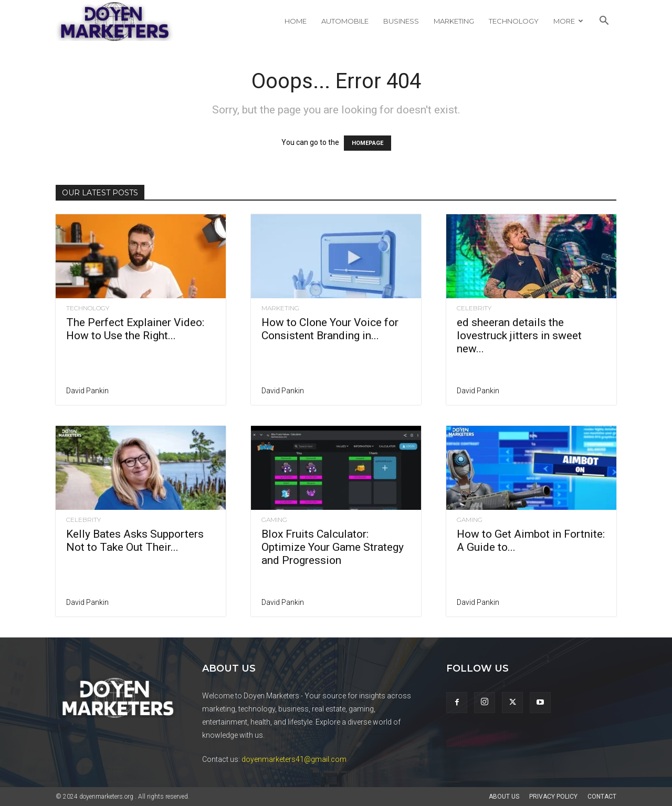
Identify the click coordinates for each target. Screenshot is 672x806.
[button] (604, 22)
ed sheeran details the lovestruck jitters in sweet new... (519, 336)
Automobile (345, 21)
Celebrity (474, 308)
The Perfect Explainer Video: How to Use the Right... (135, 329)
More (568, 21)
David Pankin (87, 391)
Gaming (274, 520)
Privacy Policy (553, 797)
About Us (504, 797)
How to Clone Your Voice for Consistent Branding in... (330, 329)
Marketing (454, 21)
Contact (602, 797)
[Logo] (114, 21)
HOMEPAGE (367, 143)
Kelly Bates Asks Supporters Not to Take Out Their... (135, 541)
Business (401, 21)
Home (296, 21)
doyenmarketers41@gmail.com (294, 759)
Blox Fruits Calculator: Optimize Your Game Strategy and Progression (333, 547)
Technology (514, 21)
